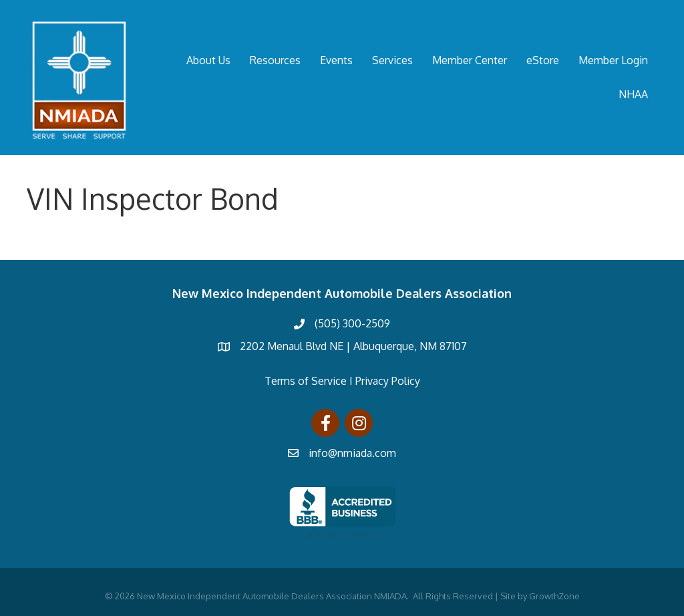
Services (392, 60)
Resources (275, 60)
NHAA (633, 94)
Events (336, 60)
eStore (543, 60)
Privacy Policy (388, 381)
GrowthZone (554, 596)
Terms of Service (306, 381)
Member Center (470, 60)
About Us (208, 60)
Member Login (613, 60)
